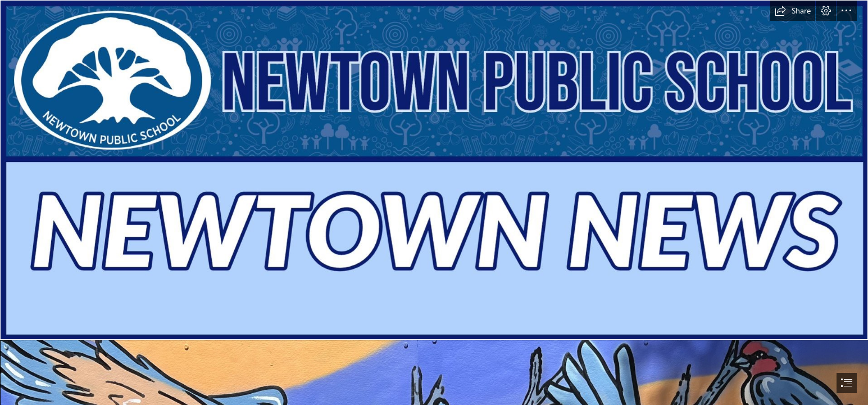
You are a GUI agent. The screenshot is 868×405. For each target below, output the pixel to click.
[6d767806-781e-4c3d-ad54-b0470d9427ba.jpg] (434, 170)
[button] (793, 11)
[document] (434, 202)
